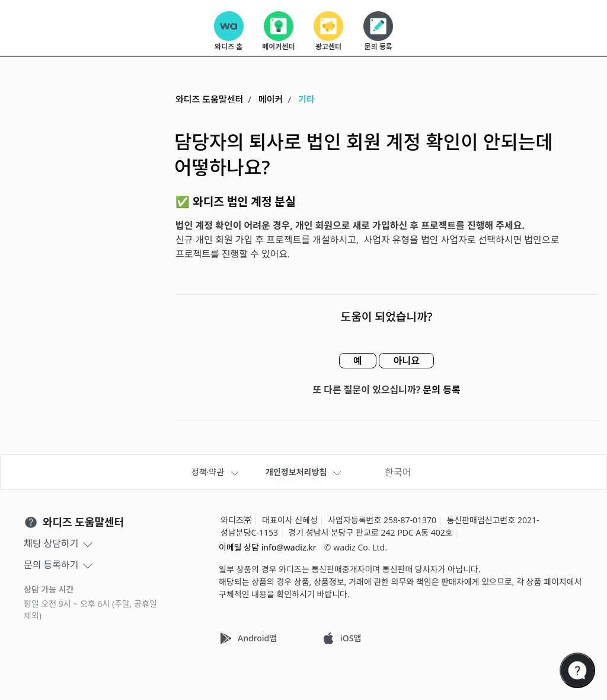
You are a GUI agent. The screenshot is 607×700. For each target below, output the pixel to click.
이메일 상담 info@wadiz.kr (268, 547)
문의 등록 (442, 390)
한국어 (398, 472)
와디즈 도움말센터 (209, 99)
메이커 (271, 99)
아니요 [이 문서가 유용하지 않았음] (407, 361)
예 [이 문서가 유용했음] (357, 361)
